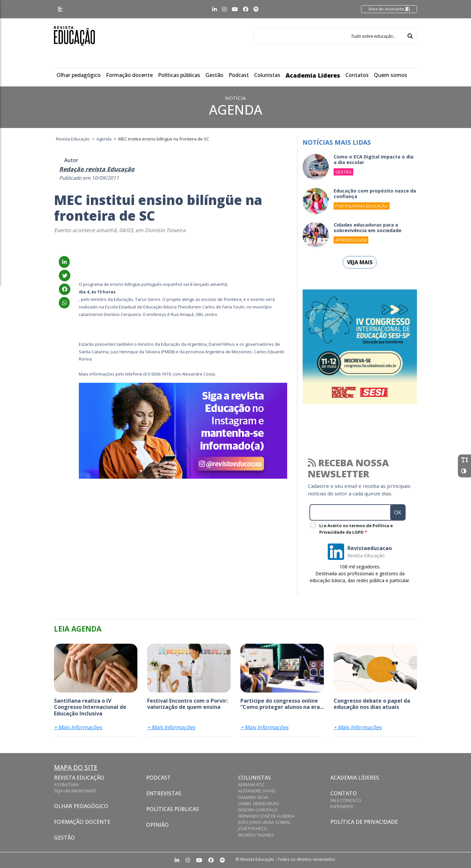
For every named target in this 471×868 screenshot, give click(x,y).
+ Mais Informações (78, 727)
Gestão (214, 75)
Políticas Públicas (173, 809)
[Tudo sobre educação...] (328, 36)
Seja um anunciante (75, 791)
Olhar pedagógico (79, 75)
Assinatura (66, 785)
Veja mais (360, 262)
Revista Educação (79, 778)
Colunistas (267, 75)
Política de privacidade (364, 822)
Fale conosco (346, 800)
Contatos (357, 75)
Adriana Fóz (251, 785)
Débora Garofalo (258, 810)
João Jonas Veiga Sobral (265, 822)
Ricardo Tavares (256, 835)
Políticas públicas (179, 75)
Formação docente (129, 75)
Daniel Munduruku (259, 803)
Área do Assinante (389, 9)
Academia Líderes (313, 75)
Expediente (342, 806)
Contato (344, 793)
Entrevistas (164, 793)
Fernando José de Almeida (266, 816)
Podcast (239, 75)
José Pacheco (253, 828)
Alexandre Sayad (257, 791)
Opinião (157, 825)
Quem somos (391, 75)
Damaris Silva (253, 797)
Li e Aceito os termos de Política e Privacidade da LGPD (356, 529)
